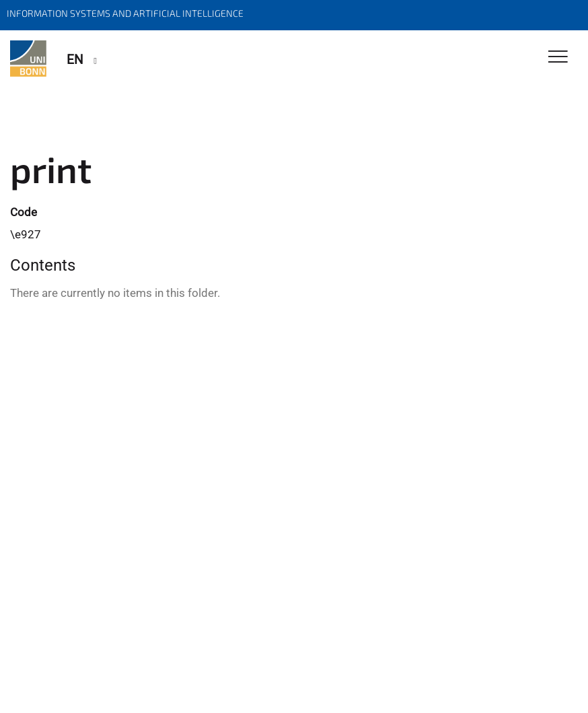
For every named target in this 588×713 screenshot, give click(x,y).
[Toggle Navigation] (558, 58)
